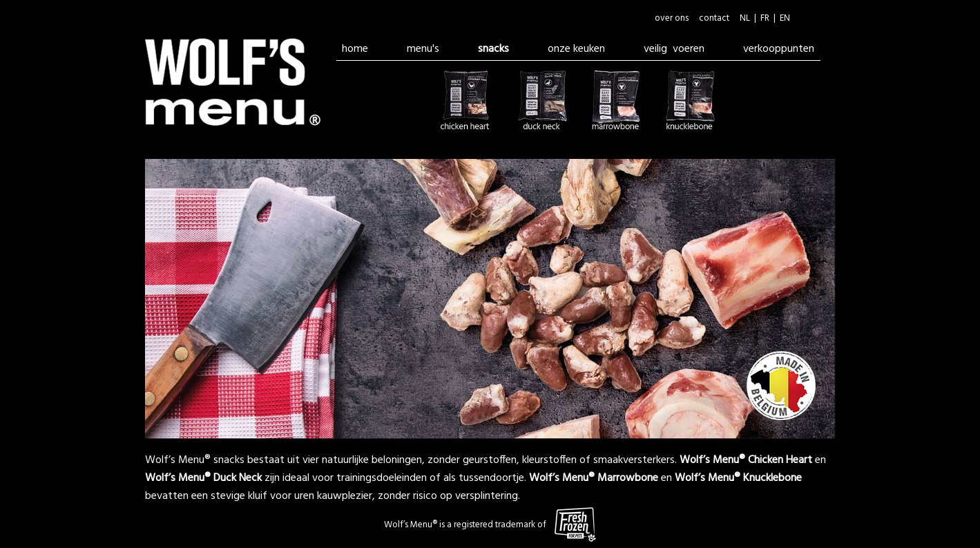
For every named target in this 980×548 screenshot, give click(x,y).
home (355, 49)
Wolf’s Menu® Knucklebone (738, 478)
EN (785, 18)
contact (714, 18)
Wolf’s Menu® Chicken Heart (746, 460)
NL (745, 18)
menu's (423, 49)
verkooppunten (779, 49)
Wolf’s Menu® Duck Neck (203, 478)
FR (765, 18)
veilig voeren (674, 49)
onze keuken (576, 49)
